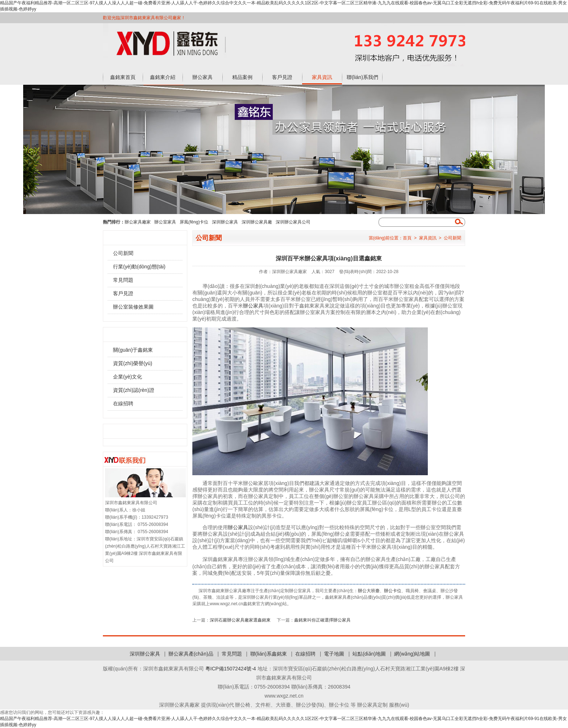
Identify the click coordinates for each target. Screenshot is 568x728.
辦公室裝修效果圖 (133, 307)
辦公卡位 (393, 591)
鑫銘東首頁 (123, 77)
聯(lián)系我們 (362, 77)
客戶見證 (282, 77)
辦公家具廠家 (138, 222)
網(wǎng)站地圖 (412, 654)
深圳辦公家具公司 (293, 222)
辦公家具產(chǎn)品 (191, 654)
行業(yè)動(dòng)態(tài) (139, 267)
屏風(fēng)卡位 (194, 222)
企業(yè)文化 (128, 377)
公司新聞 (123, 253)
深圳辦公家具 (225, 222)
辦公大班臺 (369, 591)
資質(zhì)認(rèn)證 (134, 390)
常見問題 (123, 280)
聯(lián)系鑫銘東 (269, 654)
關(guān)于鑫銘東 (133, 350)
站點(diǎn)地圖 (369, 654)
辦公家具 (202, 77)
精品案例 (242, 77)
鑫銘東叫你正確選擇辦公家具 (322, 620)
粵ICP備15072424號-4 (231, 669)
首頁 (407, 238)
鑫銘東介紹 (163, 77)
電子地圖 (334, 654)
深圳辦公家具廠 (257, 222)
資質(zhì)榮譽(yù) (133, 363)
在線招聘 (123, 403)
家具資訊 (322, 77)
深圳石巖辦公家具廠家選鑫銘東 (240, 620)
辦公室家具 (165, 222)
